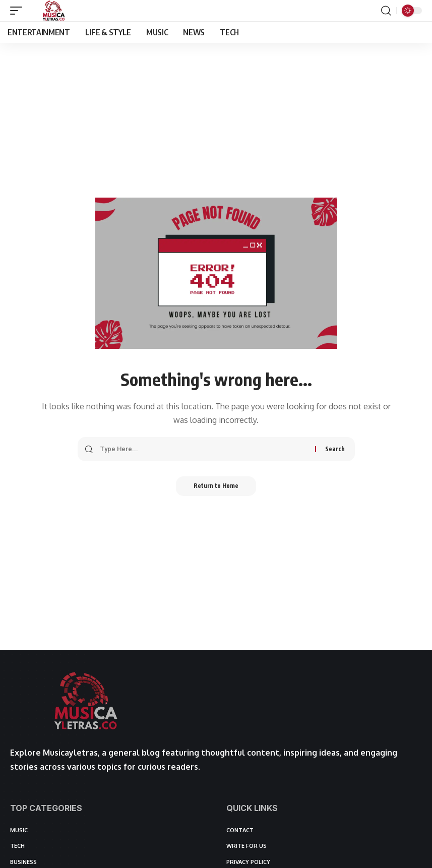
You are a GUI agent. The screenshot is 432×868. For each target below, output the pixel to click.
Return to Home (216, 486)
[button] (19, 11)
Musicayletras (70, 753)
